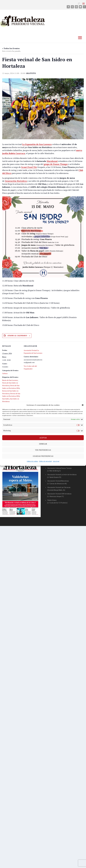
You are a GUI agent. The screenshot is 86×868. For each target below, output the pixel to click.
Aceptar (43, 438)
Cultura (5, 373)
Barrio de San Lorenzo (10, 380)
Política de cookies (32, 461)
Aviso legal (56, 461)
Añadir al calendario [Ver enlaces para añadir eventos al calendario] (17, 336)
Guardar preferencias (43, 456)
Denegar (43, 444)
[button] (83, 405)
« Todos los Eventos (11, 48)
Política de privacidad (45, 461)
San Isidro (6, 399)
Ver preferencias (43, 450)
